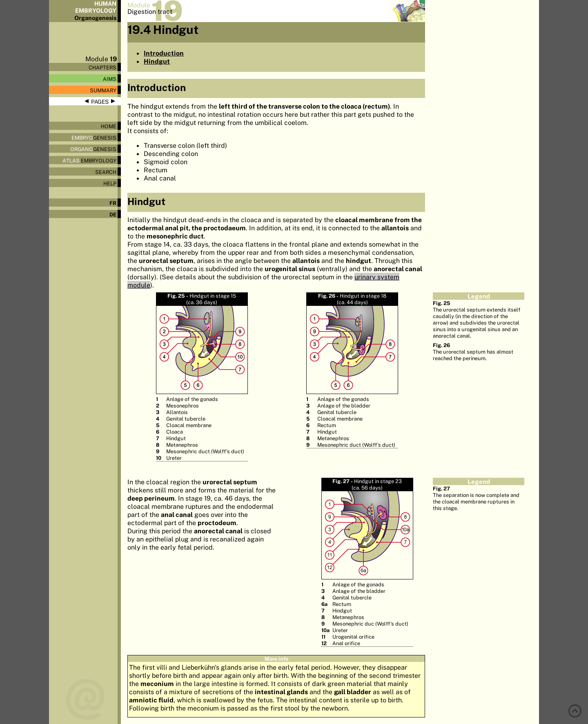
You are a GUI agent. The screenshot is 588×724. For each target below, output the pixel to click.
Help (110, 183)
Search (106, 172)
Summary (103, 90)
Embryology (89, 160)
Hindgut (157, 61)
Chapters (102, 67)
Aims (110, 79)
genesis (94, 138)
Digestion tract (150, 11)
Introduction (164, 53)
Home (109, 126)
